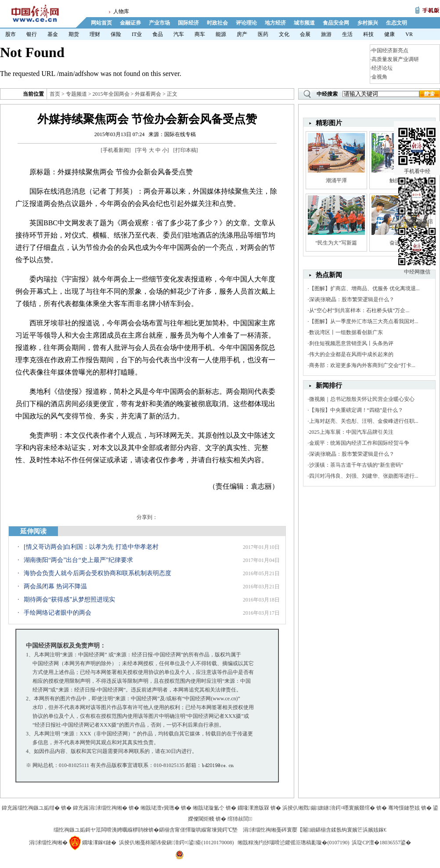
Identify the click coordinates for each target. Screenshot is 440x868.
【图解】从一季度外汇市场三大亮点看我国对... (364, 321)
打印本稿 (186, 150)
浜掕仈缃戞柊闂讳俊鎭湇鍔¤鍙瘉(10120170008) (176, 843)
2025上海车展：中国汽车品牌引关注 (351, 432)
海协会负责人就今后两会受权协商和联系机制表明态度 (97, 573)
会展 (305, 34)
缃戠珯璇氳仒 (209, 808)
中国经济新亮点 (390, 50)
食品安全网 (336, 23)
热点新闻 (329, 275)
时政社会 (217, 23)
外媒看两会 (148, 94)
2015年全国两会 (111, 94)
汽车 (179, 34)
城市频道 (304, 23)
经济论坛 (382, 68)
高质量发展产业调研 (395, 59)
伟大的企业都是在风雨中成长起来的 (351, 354)
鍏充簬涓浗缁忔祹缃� (100, 808)
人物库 (121, 11)
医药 (263, 34)
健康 (390, 34)
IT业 (137, 34)
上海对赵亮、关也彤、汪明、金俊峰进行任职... (364, 421)
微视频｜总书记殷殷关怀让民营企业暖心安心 (362, 399)
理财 (95, 34)
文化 (284, 34)
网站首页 (101, 23)
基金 (53, 34)
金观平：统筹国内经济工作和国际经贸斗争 (359, 443)
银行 (32, 34)
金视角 (379, 77)
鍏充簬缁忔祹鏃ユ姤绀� (31, 808)
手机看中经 (417, 132)
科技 (368, 34)
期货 (74, 34)
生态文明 (397, 23)
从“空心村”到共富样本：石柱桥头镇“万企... (359, 310)
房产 (242, 34)
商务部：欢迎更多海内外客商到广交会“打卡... (362, 365)
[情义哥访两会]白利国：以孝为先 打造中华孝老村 (91, 547)
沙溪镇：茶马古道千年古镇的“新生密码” (356, 465)
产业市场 (159, 23)
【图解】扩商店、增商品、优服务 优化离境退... (364, 288)
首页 (55, 94)
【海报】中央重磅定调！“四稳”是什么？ (356, 410)
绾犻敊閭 (240, 819)
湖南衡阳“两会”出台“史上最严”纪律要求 (78, 560)
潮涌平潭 (336, 180)
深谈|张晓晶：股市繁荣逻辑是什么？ (352, 299)
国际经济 (188, 23)
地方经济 (275, 23)
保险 (116, 34)
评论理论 (246, 23)
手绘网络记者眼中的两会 (58, 613)
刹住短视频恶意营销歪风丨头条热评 (351, 343)
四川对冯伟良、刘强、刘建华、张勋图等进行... (364, 476)
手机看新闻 (116, 150)
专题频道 (76, 94)
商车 (200, 34)
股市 (11, 34)
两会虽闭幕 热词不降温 (55, 586)
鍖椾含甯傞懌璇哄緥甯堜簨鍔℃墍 (198, 830)
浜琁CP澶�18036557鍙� (381, 843)
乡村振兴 (368, 23)
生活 (347, 34)
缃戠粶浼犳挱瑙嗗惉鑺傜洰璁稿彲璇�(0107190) (293, 843)
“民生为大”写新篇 (336, 243)
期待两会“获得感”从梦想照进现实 (69, 600)
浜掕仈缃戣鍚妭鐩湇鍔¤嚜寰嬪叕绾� (329, 808)
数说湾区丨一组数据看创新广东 (346, 332)
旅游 (326, 34)
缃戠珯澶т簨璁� (160, 808)
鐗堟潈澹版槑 (253, 808)
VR (409, 34)
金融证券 (130, 23)
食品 (158, 34)
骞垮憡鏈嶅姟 (404, 808)
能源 (221, 34)
